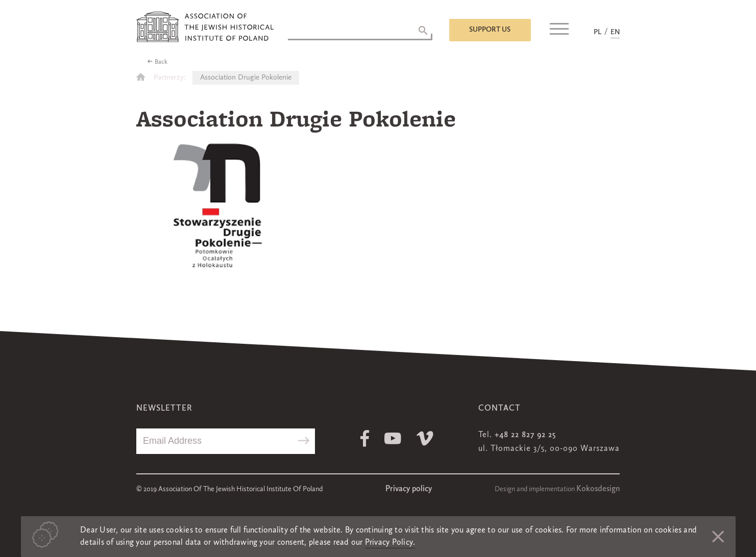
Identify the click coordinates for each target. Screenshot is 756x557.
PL (598, 32)
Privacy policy (409, 489)
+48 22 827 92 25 (525, 435)
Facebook (365, 438)
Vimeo (425, 438)
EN (615, 32)
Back (161, 62)
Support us (490, 30)
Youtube (393, 438)
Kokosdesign (598, 489)
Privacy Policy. (390, 543)
